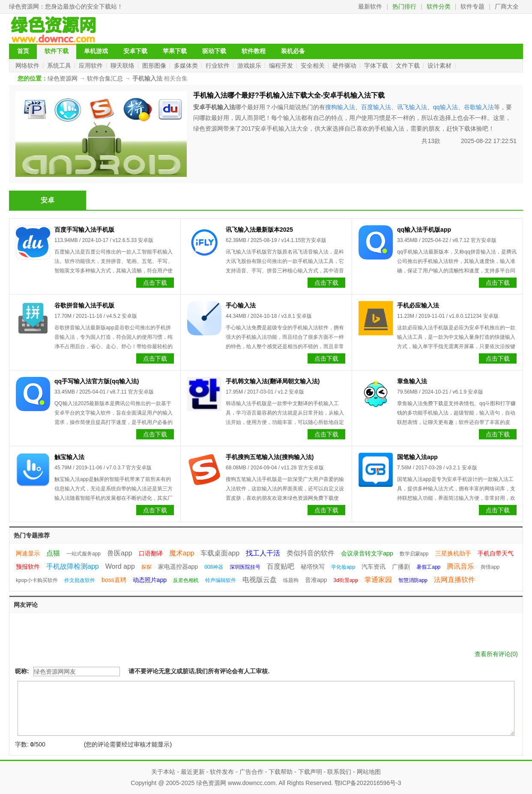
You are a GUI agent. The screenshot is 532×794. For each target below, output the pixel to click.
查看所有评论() (496, 654)
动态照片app (150, 580)
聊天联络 (123, 66)
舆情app (490, 567)
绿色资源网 (24, 6)
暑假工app (428, 567)
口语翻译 (151, 553)
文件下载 (409, 66)
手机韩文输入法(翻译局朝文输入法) (273, 381)
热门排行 (404, 6)
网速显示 (28, 553)
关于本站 (163, 772)
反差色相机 (186, 580)
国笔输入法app (417, 457)
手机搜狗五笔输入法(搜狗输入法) (270, 457)
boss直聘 (114, 580)
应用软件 (92, 66)
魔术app (182, 553)
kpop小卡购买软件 (37, 580)
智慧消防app (413, 580)
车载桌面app (220, 553)
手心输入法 (241, 305)
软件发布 (222, 772)
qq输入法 (445, 107)
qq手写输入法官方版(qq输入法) (97, 381)
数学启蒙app (414, 554)
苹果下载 (175, 51)
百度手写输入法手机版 (84, 230)
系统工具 (60, 66)
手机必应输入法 (418, 305)
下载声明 (310, 772)
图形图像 (155, 66)
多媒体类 (187, 66)
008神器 (214, 567)
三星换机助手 (453, 553)
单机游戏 (96, 51)
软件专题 (472, 6)
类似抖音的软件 (311, 553)
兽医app (120, 553)
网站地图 (369, 772)
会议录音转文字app (367, 553)
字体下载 (377, 66)
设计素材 (440, 66)
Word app (120, 566)
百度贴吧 (281, 566)
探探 (146, 567)
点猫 (53, 553)
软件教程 (254, 51)
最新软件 (370, 6)
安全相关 (314, 66)
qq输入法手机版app (424, 230)
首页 (23, 51)
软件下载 (57, 51)
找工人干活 (263, 553)
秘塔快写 (313, 567)
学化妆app (343, 567)
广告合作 (251, 772)
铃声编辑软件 (221, 580)
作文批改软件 (80, 580)
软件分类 (439, 6)
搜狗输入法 (340, 107)
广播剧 (401, 567)
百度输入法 (376, 107)
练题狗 (291, 580)
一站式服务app (84, 554)
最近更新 (193, 772)
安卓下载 (135, 51)
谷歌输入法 (479, 107)
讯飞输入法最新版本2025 (259, 230)
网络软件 (28, 66)
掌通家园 (378, 580)
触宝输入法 (69, 457)
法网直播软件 (454, 580)
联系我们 (339, 772)
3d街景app (345, 580)
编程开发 (282, 66)
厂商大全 (507, 6)
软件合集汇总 (105, 78)
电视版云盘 (260, 580)
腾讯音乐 (460, 566)
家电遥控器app (178, 567)
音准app (316, 580)
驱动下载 (214, 51)
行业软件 (218, 66)
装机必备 (293, 51)
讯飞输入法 (412, 107)
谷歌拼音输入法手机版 (84, 305)
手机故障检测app (73, 566)
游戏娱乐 (250, 66)
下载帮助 (281, 772)
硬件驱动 (345, 66)
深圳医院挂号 (245, 567)
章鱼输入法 (412, 381)
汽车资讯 (374, 567)
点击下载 (155, 283)
